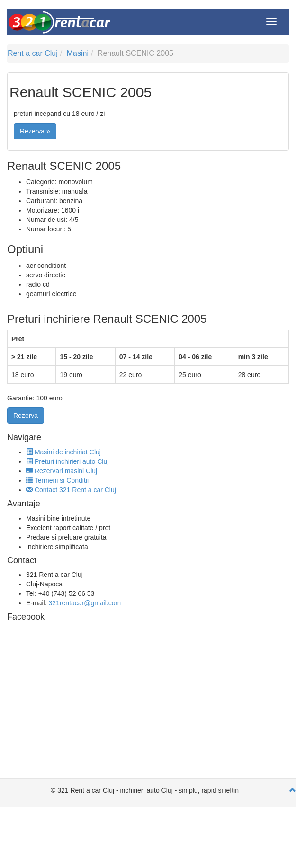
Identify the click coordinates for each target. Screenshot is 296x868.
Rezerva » (35, 131)
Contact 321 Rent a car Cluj (71, 490)
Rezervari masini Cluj (62, 471)
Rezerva (26, 416)
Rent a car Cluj (33, 53)
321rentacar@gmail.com (85, 603)
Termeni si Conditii (57, 480)
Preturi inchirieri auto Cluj (67, 461)
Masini (78, 53)
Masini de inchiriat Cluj (63, 452)
